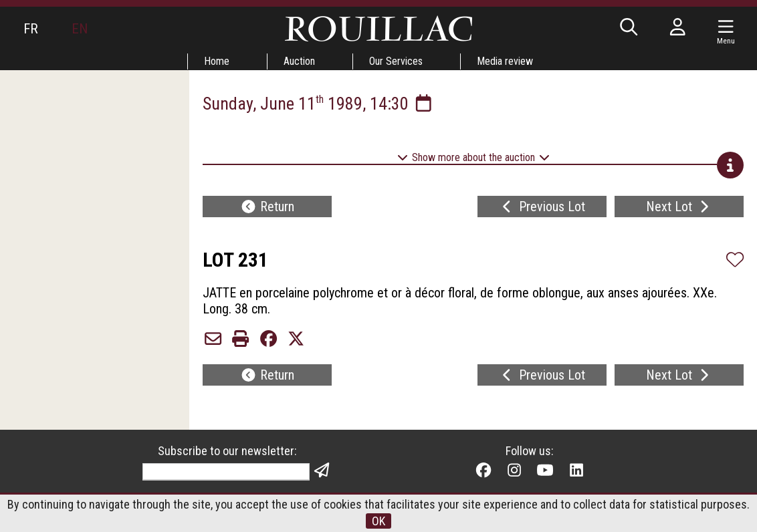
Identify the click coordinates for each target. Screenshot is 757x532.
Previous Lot (542, 207)
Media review (505, 61)
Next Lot (679, 207)
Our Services (396, 61)
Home (217, 61)
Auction (299, 61)
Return (267, 207)
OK (378, 521)
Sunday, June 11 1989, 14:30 (319, 104)
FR (31, 29)
